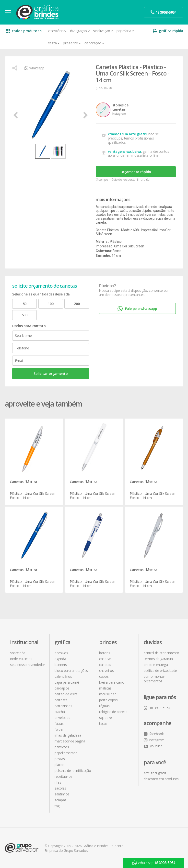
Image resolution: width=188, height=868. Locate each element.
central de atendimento (161, 653)
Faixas (59, 723)
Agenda (60, 659)
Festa (54, 43)
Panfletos (62, 747)
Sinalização (103, 31)
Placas (59, 765)
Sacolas (60, 788)
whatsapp (34, 68)
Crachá (60, 712)
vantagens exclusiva (124, 151)
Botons (105, 653)
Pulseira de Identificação (73, 771)
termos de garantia (158, 659)
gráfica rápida (168, 31)
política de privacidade (160, 670)
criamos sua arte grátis (127, 134)
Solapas (60, 800)
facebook (154, 734)
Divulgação (80, 31)
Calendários (63, 676)
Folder (59, 729)
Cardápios (62, 688)
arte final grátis (155, 773)
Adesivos (61, 653)
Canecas (105, 659)
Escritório (57, 31)
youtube (153, 746)
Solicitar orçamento (51, 374)
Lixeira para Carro (112, 682)
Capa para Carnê (67, 682)
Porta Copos (108, 700)
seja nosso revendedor (28, 665)
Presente (72, 43)
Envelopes (62, 718)
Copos (104, 676)
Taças (103, 723)
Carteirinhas (63, 706)
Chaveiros (106, 670)
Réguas (104, 706)
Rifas (58, 782)
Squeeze (106, 718)
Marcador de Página (70, 741)
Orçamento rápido (136, 172)
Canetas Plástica (23, 482)
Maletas (105, 688)
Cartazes (61, 700)
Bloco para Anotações (71, 670)
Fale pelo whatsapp (137, 309)
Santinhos (62, 794)
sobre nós (18, 653)
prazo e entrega (156, 665)
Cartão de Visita (66, 694)
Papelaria (125, 31)
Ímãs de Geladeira (68, 735)
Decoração (94, 43)
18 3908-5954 (157, 708)
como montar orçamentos (154, 679)
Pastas (60, 759)
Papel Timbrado (66, 753)
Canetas (105, 665)
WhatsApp (153, 863)
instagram (154, 740)
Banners (61, 665)
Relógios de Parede (113, 712)
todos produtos (24, 31)
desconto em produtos (161, 779)
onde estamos (21, 659)
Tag (57, 806)
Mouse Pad (108, 694)
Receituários (63, 776)
